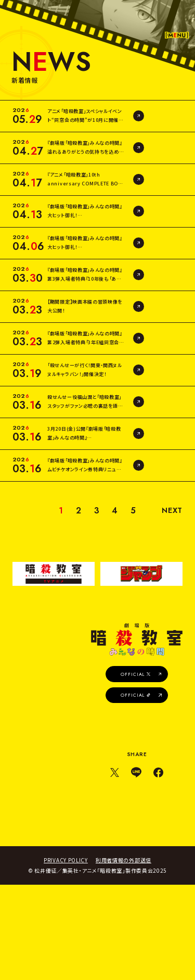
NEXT (171, 592)
